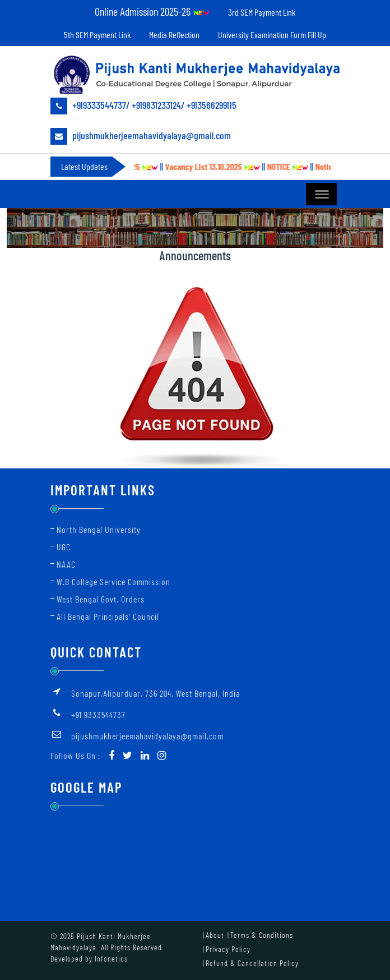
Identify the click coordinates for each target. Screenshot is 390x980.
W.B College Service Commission (113, 581)
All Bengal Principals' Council (108, 616)
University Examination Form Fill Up (272, 34)
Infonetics (111, 958)
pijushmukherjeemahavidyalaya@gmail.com (141, 136)
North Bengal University (99, 529)
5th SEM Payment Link (97, 34)
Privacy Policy (228, 949)
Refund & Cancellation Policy (252, 963)
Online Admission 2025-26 (152, 11)
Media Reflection (174, 34)
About (215, 935)
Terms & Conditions (262, 935)
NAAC (66, 564)
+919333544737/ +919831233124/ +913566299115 (143, 106)
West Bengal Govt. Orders (101, 599)
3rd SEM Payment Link (262, 12)
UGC (64, 547)
